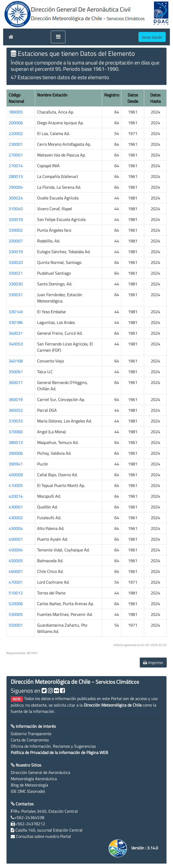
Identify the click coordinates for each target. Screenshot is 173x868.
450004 (16, 550)
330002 (16, 230)
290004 (16, 187)
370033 (16, 421)
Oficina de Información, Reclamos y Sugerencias (53, 746)
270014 (16, 166)
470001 (16, 582)
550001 (16, 625)
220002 (16, 133)
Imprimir (153, 663)
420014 (16, 496)
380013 (16, 442)
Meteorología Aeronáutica (34, 779)
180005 (16, 112)
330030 (16, 284)
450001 (16, 539)
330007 (16, 241)
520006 (16, 604)
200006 (16, 123)
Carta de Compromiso (30, 740)
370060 (16, 432)
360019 (16, 399)
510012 (16, 593)
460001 (16, 571)
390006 (16, 453)
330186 (16, 322)
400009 (16, 475)
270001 (16, 155)
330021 (16, 273)
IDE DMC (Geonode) (28, 791)
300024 (16, 198)
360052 (16, 410)
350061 (16, 372)
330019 (16, 252)
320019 (16, 219)
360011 (16, 382)
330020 (16, 262)
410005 (16, 485)
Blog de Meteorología (29, 785)
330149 (16, 312)
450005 (16, 561)
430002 (16, 518)
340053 (16, 344)
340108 (16, 361)
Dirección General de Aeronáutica (40, 772)
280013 (16, 176)
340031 (16, 333)
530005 (16, 614)
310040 (16, 209)
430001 (16, 507)
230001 (16, 144)
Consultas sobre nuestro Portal (43, 836)
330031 (16, 295)
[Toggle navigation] (58, 37)
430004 (16, 528)
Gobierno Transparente (31, 734)
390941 (16, 464)
